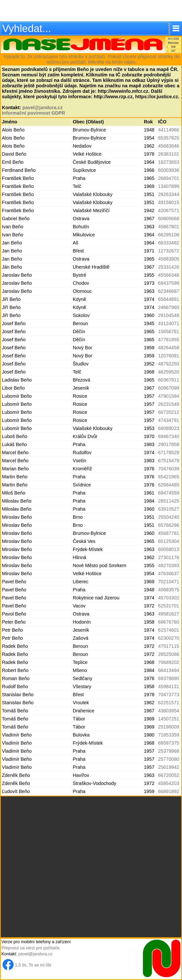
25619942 (169, 767)
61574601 (169, 630)
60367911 (169, 380)
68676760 (169, 622)
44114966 (169, 130)
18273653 (169, 162)
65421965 (169, 477)
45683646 (169, 146)
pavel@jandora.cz (43, 107)
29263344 (169, 194)
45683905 (169, 259)
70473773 (169, 695)
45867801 (169, 227)
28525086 (169, 654)
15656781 (169, 331)
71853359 (169, 735)
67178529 (169, 453)
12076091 (169, 356)
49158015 (169, 202)
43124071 (169, 323)
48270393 (169, 565)
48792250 (169, 364)
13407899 (169, 186)
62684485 (169, 485)
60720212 (169, 412)
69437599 (169, 283)
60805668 (169, 219)
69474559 (169, 493)
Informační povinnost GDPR (34, 113)
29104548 (169, 315)
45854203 (169, 783)
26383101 (169, 154)
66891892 (169, 791)
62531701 (169, 606)
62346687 (169, 291)
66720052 (169, 775)
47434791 (169, 420)
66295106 (169, 235)
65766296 (169, 525)
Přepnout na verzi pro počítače (30, 948)
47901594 (169, 396)
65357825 (169, 138)
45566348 (169, 275)
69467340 (169, 436)
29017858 (169, 444)
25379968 (169, 751)
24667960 (169, 307)
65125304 (169, 541)
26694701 (169, 178)
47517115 (169, 646)
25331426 (169, 267)
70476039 (169, 469)
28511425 (169, 501)
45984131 (169, 686)
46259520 (169, 372)
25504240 (169, 517)
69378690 (169, 678)
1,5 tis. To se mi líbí (33, 965)
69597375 (169, 743)
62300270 (169, 638)
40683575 (169, 590)
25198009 (169, 727)
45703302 (169, 598)
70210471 (169, 582)
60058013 (169, 549)
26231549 (169, 404)
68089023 (169, 428)
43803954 (169, 711)
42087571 (169, 210)
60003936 (169, 170)
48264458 (169, 348)
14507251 (169, 719)
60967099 (169, 388)
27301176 (169, 557)
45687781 (169, 533)
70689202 (169, 662)
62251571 (169, 703)
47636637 (169, 574)
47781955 (169, 340)
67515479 (169, 461)
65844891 (169, 299)
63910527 (169, 509)
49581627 (169, 614)
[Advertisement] (91, 11)
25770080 (169, 759)
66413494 (169, 670)
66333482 (169, 243)
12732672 (169, 251)
